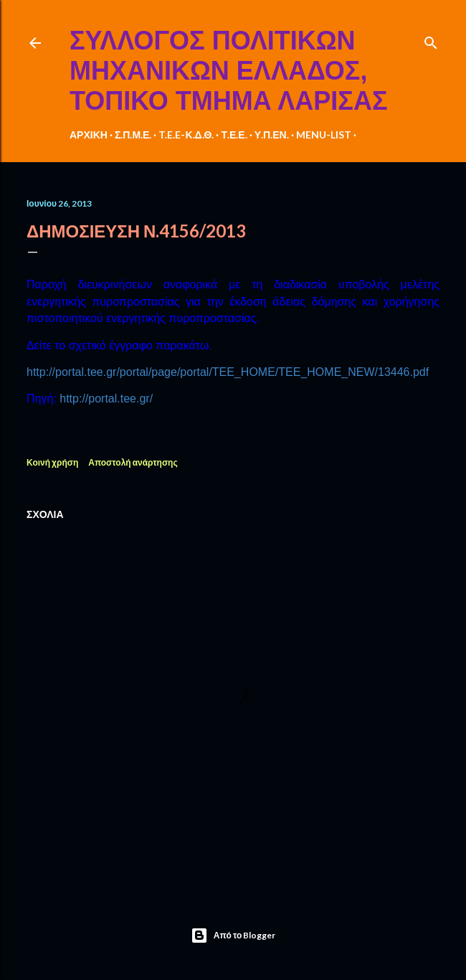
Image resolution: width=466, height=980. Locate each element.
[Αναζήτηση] (431, 40)
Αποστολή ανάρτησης (133, 462)
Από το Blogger (233, 936)
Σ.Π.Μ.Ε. (133, 135)
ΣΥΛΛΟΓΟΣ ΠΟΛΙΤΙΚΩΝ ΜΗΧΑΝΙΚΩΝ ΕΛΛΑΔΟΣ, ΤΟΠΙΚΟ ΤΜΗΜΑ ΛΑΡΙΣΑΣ (229, 71)
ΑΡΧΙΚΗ (89, 135)
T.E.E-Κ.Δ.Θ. (186, 135)
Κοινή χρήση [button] (52, 462)
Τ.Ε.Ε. (234, 135)
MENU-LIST (324, 135)
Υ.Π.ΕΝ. (272, 135)
